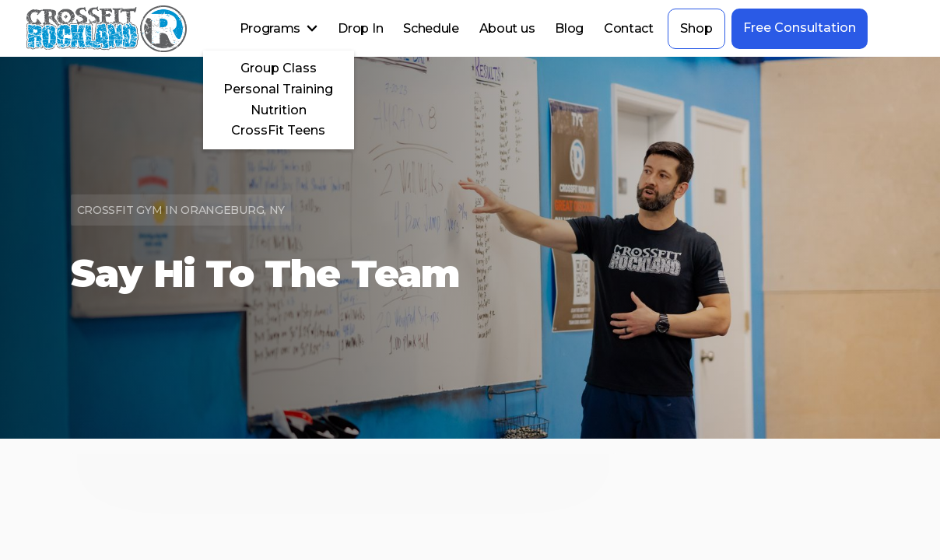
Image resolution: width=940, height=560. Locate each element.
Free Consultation (800, 28)
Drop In (360, 28)
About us (507, 28)
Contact (629, 28)
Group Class (279, 68)
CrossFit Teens (278, 130)
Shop (696, 28)
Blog (569, 28)
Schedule (431, 28)
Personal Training (278, 89)
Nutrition (279, 110)
